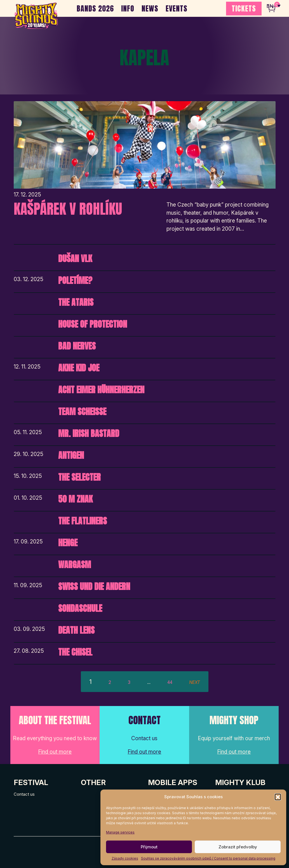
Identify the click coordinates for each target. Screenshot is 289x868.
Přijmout (149, 847)
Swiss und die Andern (94, 586)
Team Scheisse (82, 412)
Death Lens (76, 630)
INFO (128, 8)
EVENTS (177, 8)
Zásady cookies (125, 858)
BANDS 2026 (95, 8)
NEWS (150, 8)
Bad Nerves (77, 346)
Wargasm (75, 565)
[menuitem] (273, 6)
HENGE (68, 543)
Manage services (120, 832)
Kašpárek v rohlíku (68, 209)
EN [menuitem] (269, 6)
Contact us (24, 794)
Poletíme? (75, 280)
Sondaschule (80, 608)
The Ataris (76, 302)
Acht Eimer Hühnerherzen (101, 390)
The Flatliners (83, 521)
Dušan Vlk (75, 259)
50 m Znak (75, 499)
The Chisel (75, 652)
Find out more (55, 752)
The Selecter (79, 477)
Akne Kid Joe (79, 368)
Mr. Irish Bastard (89, 433)
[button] (278, 797)
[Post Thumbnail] (145, 145)
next (195, 682)
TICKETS (244, 8)
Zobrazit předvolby (238, 847)
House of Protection (93, 324)
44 (170, 682)
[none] (273, 6)
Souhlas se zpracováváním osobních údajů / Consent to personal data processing (208, 858)
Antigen (71, 455)
